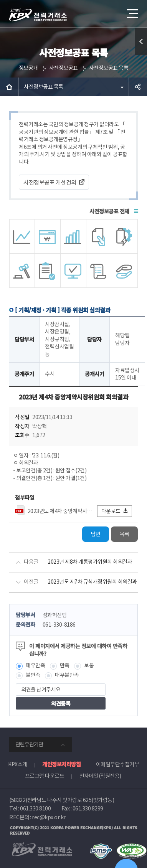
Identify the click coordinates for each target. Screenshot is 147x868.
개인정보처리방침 (61, 764)
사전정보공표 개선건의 (50, 182)
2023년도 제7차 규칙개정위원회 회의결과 (92, 582)
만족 (65, 665)
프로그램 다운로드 (45, 776)
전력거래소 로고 (38, 15)
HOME (9, 87)
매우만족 (35, 665)
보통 (89, 665)
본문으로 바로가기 (0, 0)
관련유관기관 (29, 744)
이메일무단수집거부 (118, 764)
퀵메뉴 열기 (141, 55)
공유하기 (138, 87)
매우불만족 (67, 675)
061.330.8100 (35, 809)
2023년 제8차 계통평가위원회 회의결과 (90, 562)
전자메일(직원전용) (100, 776)
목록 (125, 534)
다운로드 (115, 511)
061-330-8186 (59, 625)
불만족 (33, 675)
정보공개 (28, 68)
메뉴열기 (132, 11)
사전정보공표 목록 (109, 68)
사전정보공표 (64, 68)
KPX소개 (18, 764)
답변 (96, 534)
